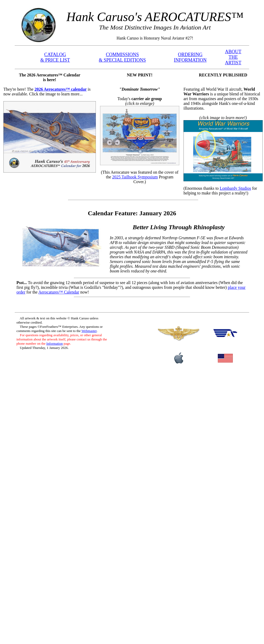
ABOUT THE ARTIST (233, 57)
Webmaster (89, 331)
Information (55, 343)
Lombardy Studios (235, 188)
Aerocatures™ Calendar (59, 292)
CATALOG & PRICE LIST (55, 57)
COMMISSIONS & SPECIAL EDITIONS (122, 57)
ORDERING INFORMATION (190, 57)
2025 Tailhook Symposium (135, 177)
